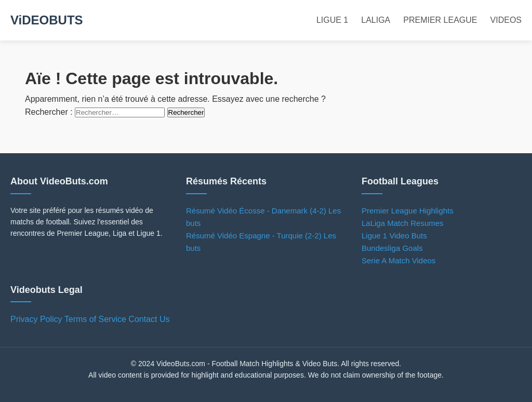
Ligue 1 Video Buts (394, 236)
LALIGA (376, 20)
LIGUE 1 (332, 20)
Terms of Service (95, 319)
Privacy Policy (36, 319)
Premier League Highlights (408, 211)
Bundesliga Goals (392, 248)
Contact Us (149, 319)
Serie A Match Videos (398, 260)
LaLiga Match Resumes (403, 223)
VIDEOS (506, 20)
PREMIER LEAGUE (440, 20)
